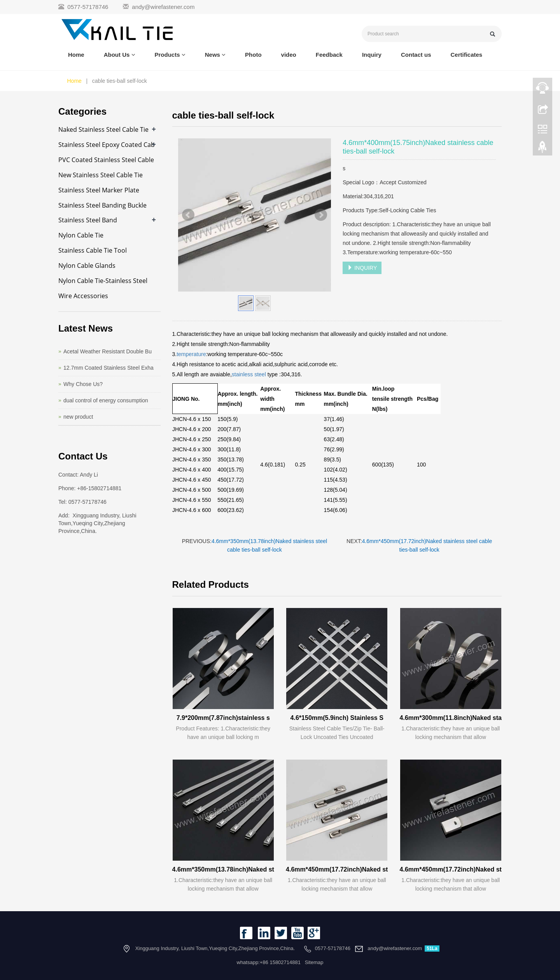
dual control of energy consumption (106, 400)
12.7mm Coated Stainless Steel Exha (108, 368)
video (289, 55)
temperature (191, 354)
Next (321, 215)
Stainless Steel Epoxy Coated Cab (107, 145)
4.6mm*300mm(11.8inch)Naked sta (451, 718)
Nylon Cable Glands (87, 266)
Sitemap (314, 962)
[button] (133, 55)
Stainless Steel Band (88, 220)
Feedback (329, 55)
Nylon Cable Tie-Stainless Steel (103, 281)
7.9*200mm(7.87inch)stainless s (223, 718)
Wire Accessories (83, 296)
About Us (120, 55)
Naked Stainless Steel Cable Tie (103, 129)
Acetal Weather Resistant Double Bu (108, 351)
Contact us (416, 55)
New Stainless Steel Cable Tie (101, 175)
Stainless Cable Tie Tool (93, 250)
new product (78, 417)
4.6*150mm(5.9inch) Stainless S (337, 718)
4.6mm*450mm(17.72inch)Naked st (337, 869)
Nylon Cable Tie (81, 235)
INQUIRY (362, 268)
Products (170, 55)
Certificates (466, 55)
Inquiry (372, 55)
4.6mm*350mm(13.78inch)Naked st (223, 869)
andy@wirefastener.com (163, 7)
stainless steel (250, 374)
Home (76, 55)
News (215, 55)
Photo (253, 55)
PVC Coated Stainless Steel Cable (106, 160)
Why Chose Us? (83, 384)
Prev (188, 215)
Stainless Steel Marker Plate (99, 190)
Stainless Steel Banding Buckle (102, 205)
